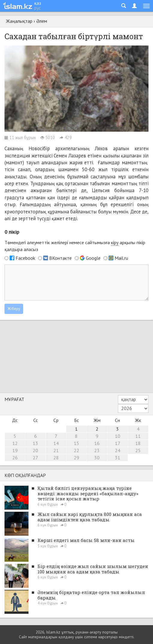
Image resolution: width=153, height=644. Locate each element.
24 (118, 450)
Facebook (25, 258)
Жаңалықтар (19, 21)
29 (76, 458)
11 (138, 436)
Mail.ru (121, 258)
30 (97, 458)
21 (56, 450)
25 (138, 450)
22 (76, 450)
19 (15, 450)
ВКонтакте (60, 258)
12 (15, 443)
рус (37, 8)
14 (56, 443)
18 (138, 443)
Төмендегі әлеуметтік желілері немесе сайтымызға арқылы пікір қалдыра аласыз (75, 246)
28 (56, 458)
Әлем (42, 21)
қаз (38, 3)
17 (118, 443)
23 (97, 450)
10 (118, 436)
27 (35, 458)
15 (76, 443)
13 (35, 443)
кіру (115, 242)
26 (15, 458)
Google (93, 258)
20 (35, 450)
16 (97, 443)
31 (118, 458)
